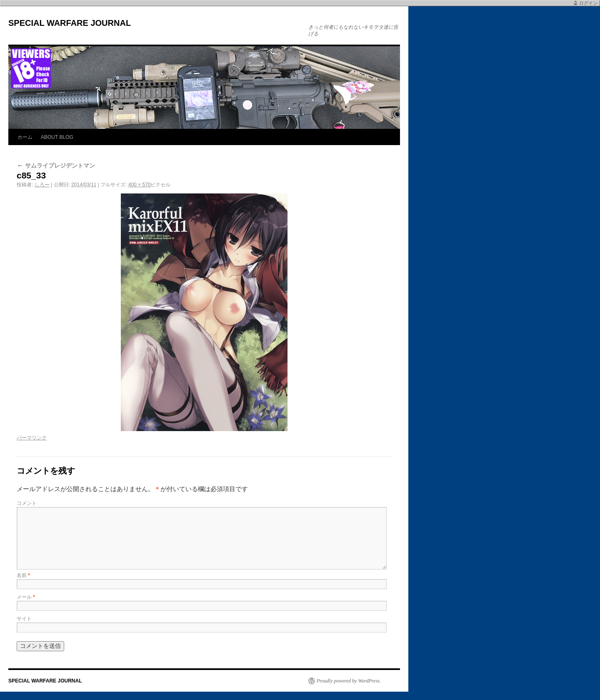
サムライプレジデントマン (56, 166)
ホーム (25, 137)
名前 (23, 575)
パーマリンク (32, 438)
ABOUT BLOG (57, 137)
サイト (24, 619)
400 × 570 (140, 185)
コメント (27, 503)
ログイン (588, 3)
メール (26, 597)
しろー (42, 185)
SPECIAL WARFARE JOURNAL (70, 23)
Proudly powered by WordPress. (349, 681)
